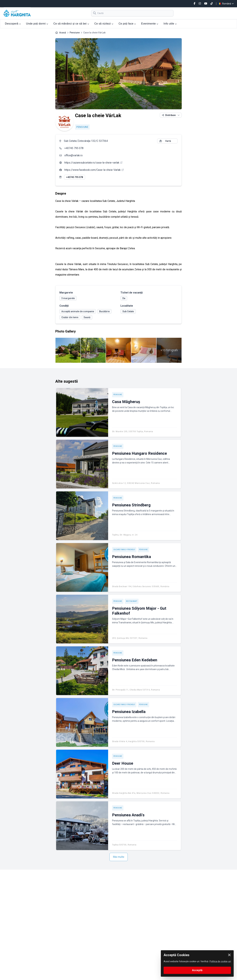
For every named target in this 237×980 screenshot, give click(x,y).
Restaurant (132, 601)
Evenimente (150, 24)
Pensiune (75, 33)
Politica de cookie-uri (220, 961)
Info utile (170, 24)
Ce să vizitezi (104, 24)
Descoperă (13, 24)
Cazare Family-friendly (124, 550)
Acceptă (197, 970)
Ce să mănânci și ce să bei (71, 24)
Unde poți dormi (37, 24)
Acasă (63, 33)
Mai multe (119, 857)
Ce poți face (127, 24)
